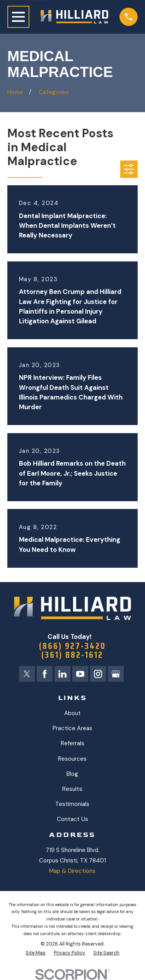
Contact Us (72, 819)
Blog (72, 774)
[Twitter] (27, 674)
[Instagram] (98, 674)
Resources (72, 759)
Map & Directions (72, 871)
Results (72, 789)
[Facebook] (45, 674)
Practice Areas (72, 728)
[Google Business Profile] (116, 674)
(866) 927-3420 (72, 646)
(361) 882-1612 (72, 655)
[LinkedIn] (62, 674)
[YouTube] (80, 674)
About (72, 713)
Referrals (72, 743)
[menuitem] (36, 953)
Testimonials (72, 804)
